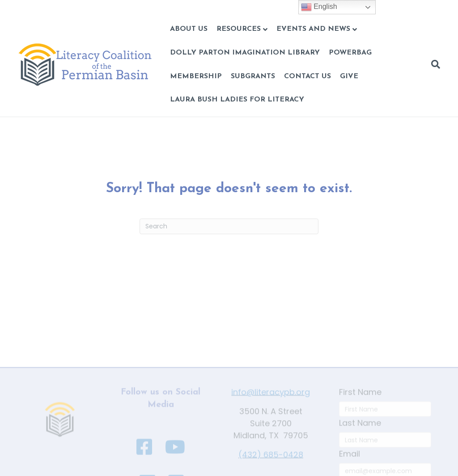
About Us (189, 29)
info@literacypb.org (271, 406)
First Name (360, 406)
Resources (239, 29)
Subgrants (253, 76)
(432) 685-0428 (271, 469)
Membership (196, 76)
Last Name (360, 437)
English (319, 7)
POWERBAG (350, 53)
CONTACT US (307, 76)
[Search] (433, 64)
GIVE (349, 76)
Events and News (313, 29)
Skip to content (30, 6)
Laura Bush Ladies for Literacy (237, 100)
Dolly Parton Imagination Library (245, 53)
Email (350, 468)
